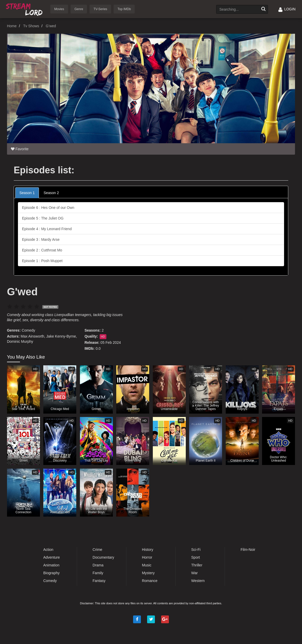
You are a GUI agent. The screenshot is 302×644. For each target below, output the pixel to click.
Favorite (20, 149)
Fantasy (99, 581)
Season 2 (51, 193)
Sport (195, 557)
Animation (51, 565)
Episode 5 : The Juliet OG (43, 218)
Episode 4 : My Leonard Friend (47, 229)
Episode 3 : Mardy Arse (41, 239)
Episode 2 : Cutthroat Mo (42, 250)
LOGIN (287, 9)
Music (147, 565)
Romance (150, 581)
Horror (147, 557)
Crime (97, 550)
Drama (98, 565)
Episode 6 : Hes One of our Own (48, 208)
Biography (52, 573)
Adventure (52, 557)
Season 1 (27, 193)
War (194, 573)
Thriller (197, 565)
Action (48, 550)
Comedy (28, 330)
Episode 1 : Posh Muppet (42, 261)
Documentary (103, 557)
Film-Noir (248, 550)
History (148, 550)
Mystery (148, 573)
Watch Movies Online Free (25, 9)
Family (98, 573)
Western (198, 581)
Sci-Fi (196, 550)
